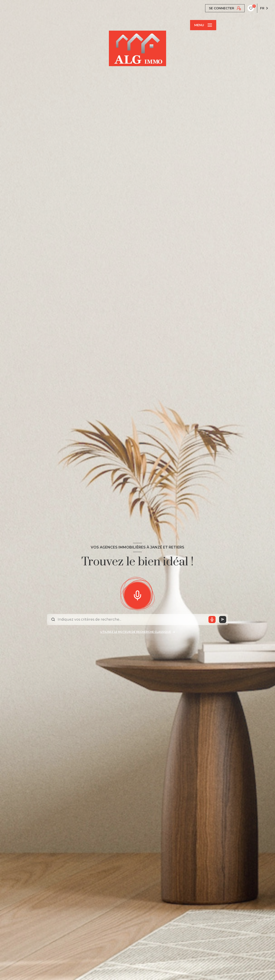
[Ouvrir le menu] (203, 25)
